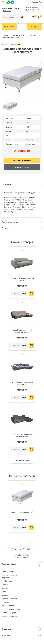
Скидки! (35, 27)
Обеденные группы (10, 613)
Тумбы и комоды (9, 581)
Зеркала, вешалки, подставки (9, 576)
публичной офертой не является (32, 12)
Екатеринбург (37, 2)
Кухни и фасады (8, 606)
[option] (22, 79)
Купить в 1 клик (22, 167)
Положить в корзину (22, 161)
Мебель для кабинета (11, 616)
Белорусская (10, 10)
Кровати (5, 595)
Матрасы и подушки (10, 599)
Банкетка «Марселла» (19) (22, 512)
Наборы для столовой (11, 609)
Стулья (5, 585)
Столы (4, 592)
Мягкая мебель (8, 572)
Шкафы (5, 588)
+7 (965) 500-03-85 (32, 10)
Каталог (11, 27)
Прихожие (6, 602)
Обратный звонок (32, 8)
